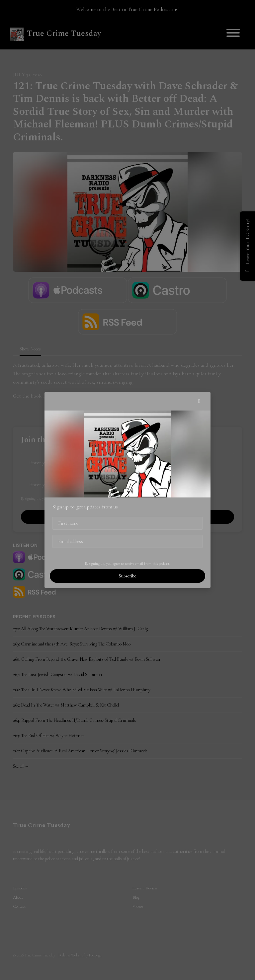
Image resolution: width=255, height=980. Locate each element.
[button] (199, 401)
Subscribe (127, 576)
